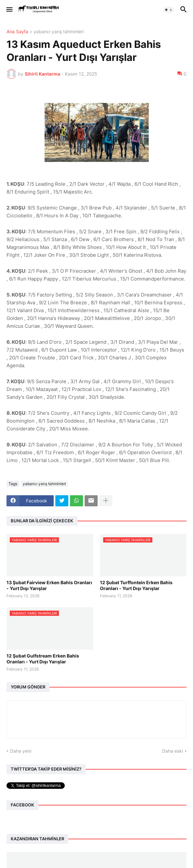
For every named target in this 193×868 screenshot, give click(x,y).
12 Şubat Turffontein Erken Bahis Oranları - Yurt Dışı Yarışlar (136, 585)
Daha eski (172, 751)
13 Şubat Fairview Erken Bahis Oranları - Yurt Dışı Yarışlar (49, 585)
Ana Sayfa (17, 32)
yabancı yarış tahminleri (59, 32)
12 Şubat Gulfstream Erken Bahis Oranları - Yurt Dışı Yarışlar (43, 659)
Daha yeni (21, 751)
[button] (9, 10)
